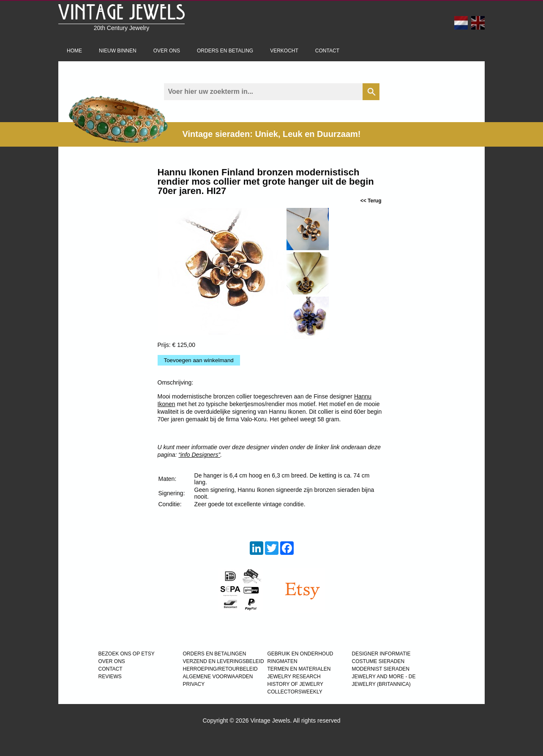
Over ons (167, 51)
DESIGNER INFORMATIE (381, 654)
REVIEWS (110, 677)
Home (74, 51)
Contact (327, 51)
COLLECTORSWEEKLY (295, 692)
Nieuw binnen (118, 51)
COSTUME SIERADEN (378, 661)
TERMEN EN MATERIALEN (299, 669)
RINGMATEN (282, 661)
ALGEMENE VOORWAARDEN (218, 677)
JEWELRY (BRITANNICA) (381, 684)
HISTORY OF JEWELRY (295, 684)
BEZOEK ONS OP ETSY (127, 654)
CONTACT (111, 669)
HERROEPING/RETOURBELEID (220, 669)
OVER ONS (112, 661)
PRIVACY (194, 684)
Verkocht (284, 51)
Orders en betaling (225, 51)
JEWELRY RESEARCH (294, 677)
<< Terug (371, 201)
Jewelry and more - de (384, 677)
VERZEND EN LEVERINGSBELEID (224, 661)
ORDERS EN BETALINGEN (215, 654)
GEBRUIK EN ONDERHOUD (300, 654)
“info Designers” (199, 455)
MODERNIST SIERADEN (381, 669)
